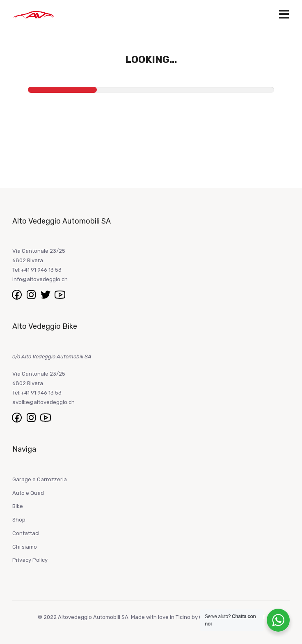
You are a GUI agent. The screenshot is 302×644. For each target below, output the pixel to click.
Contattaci (26, 533)
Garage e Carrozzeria (40, 479)
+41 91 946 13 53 (41, 270)
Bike (18, 506)
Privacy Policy (30, 560)
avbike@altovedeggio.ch (43, 402)
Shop (19, 520)
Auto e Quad (28, 493)
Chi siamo (25, 547)
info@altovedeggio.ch (40, 279)
